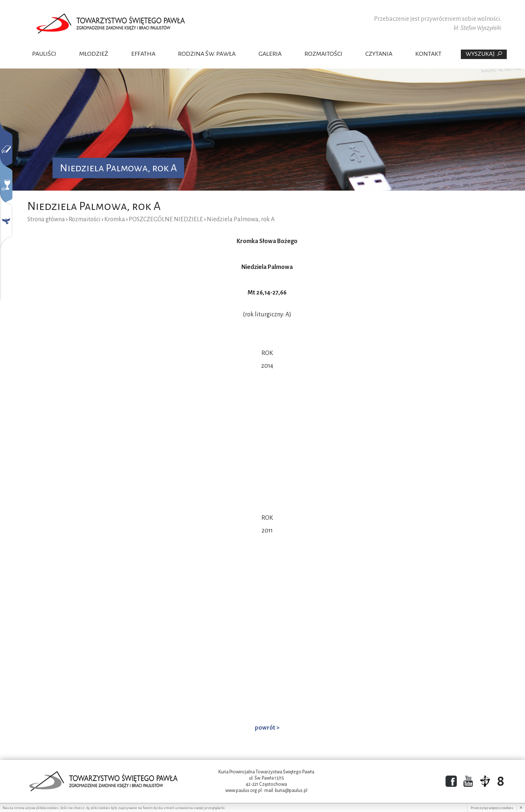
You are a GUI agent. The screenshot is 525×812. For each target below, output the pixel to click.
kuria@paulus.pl (291, 790)
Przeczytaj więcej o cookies (492, 808)
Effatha (143, 54)
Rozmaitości (323, 54)
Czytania (379, 54)
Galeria (270, 54)
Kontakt (428, 54)
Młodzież (94, 54)
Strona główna (46, 219)
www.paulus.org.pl (244, 790)
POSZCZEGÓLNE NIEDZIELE (166, 219)
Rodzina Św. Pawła (207, 54)
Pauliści (44, 54)
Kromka (115, 219)
